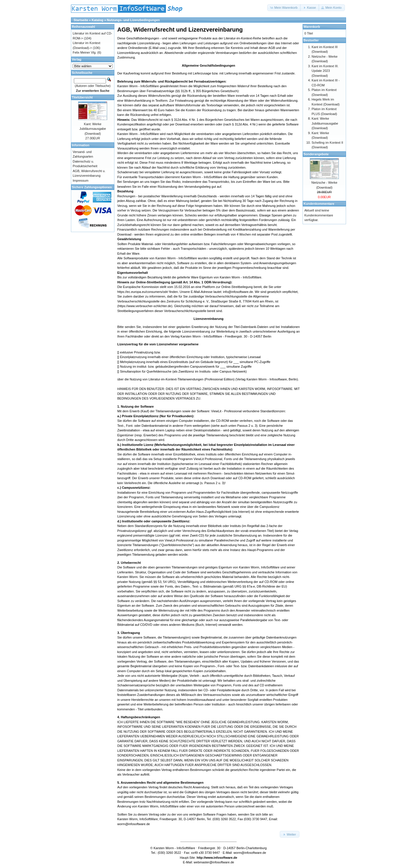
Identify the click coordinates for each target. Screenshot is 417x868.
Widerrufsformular (188, 105)
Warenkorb (312, 27)
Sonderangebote (316, 154)
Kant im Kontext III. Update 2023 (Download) (325, 71)
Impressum (81, 180)
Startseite (81, 20)
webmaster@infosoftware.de (214, 862)
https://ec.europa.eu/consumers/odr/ (143, 292)
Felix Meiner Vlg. (85, 52)
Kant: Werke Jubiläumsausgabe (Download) (93, 129)
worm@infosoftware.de (250, 853)
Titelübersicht (82, 97)
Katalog (98, 20)
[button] (284, 8)
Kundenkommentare (319, 204)
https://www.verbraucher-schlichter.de (145, 306)
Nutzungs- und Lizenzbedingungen (133, 20)
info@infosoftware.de (238, 292)
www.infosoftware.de (222, 858)
